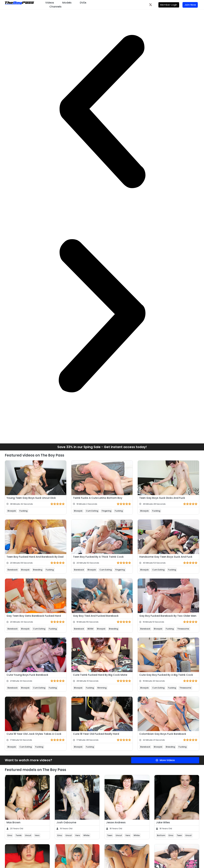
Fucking (23, 511)
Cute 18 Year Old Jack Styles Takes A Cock (34, 734)
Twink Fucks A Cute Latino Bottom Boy (98, 498)
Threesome (183, 629)
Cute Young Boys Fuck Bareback (27, 675)
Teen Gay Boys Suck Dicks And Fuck (162, 498)
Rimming (102, 688)
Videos (50, 3)
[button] (102, 112)
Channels (55, 7)
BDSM (90, 629)
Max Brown (13, 822)
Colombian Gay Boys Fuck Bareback (163, 734)
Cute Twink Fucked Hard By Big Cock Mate (100, 675)
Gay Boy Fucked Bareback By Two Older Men (168, 616)
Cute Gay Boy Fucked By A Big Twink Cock (166, 675)
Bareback (13, 570)
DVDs (83, 3)
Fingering (106, 511)
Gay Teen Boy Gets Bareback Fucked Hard (34, 616)
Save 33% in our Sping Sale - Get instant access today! (102, 447)
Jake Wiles (163, 822)
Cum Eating (92, 511)
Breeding (38, 570)
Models (67, 3)
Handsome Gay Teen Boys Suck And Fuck (166, 557)
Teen (110, 835)
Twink (19, 835)
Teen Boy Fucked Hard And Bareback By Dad (35, 557)
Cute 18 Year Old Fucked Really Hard (96, 734)
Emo (10, 835)
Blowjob (12, 511)
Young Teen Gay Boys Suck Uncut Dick (31, 498)
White (86, 835)
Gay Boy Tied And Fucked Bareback (96, 616)
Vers (37, 835)
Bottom (161, 835)
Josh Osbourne (66, 822)
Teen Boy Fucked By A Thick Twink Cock (98, 557)
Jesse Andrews (116, 822)
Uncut (28, 835)
